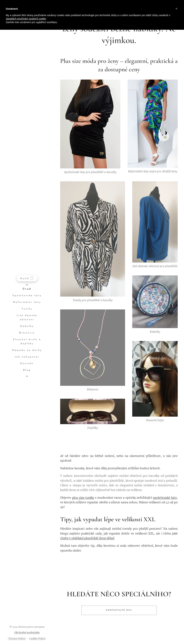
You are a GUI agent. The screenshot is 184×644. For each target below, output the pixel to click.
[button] (176, 9)
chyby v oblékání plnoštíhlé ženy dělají (87, 538)
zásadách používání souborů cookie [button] (26, 19)
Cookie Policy (37, 638)
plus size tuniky (83, 498)
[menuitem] (27, 289)
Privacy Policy (17, 638)
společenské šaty (165, 498)
